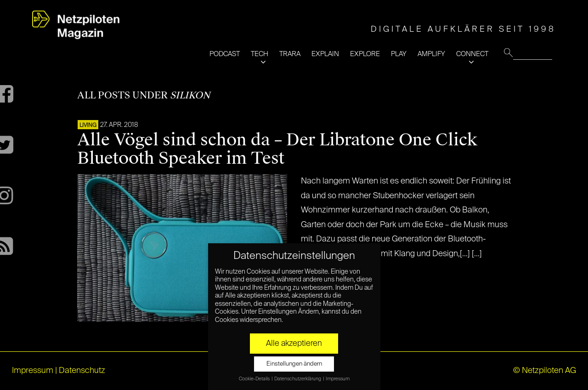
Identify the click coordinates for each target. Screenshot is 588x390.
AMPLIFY (431, 54)
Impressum (33, 371)
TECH (260, 54)
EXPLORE (365, 54)
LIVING (88, 126)
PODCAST (225, 54)
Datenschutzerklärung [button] (298, 379)
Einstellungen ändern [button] (294, 364)
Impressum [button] (338, 379)
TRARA (290, 54)
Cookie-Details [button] (255, 379)
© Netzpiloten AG (545, 371)
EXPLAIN (325, 54)
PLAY (399, 54)
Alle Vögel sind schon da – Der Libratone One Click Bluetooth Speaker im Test (277, 149)
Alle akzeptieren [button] (294, 344)
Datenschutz (82, 371)
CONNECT (472, 54)
